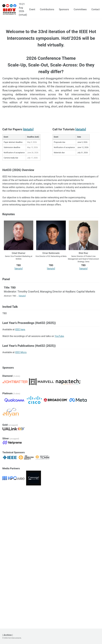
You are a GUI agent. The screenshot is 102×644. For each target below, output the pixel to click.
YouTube (59, 336)
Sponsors (64, 9)
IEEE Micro (21, 352)
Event (32, 9)
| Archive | (8, 635)
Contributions (47, 9)
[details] (28, 129)
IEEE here (20, 329)
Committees (80, 9)
